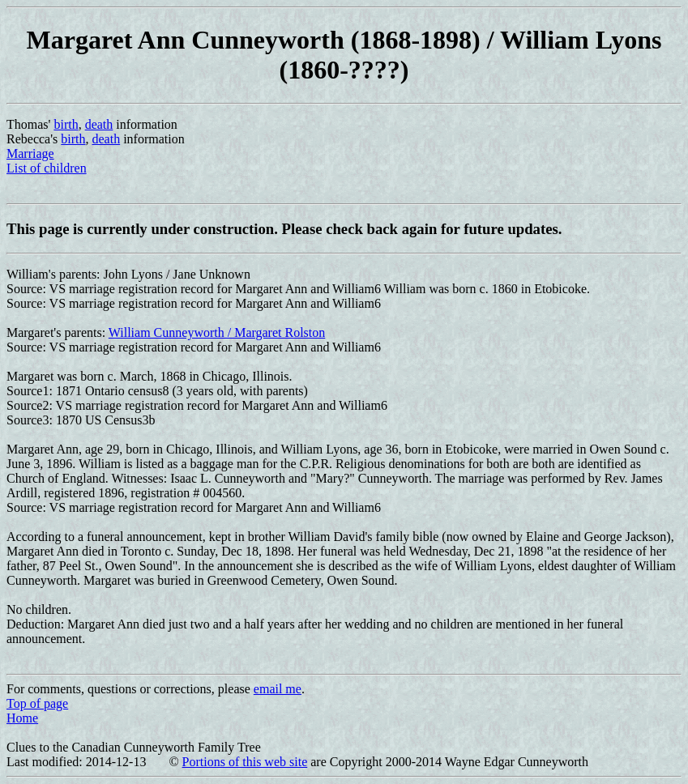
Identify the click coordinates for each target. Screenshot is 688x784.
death (99, 124)
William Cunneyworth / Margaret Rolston (217, 332)
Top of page (37, 703)
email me (278, 689)
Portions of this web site (245, 762)
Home (22, 718)
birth (66, 124)
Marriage (30, 153)
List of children (47, 168)
